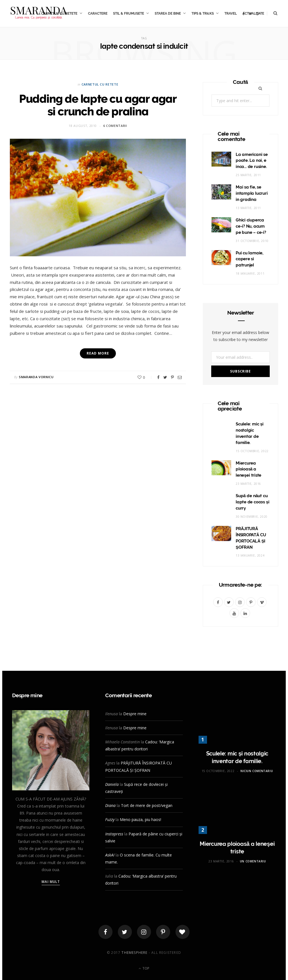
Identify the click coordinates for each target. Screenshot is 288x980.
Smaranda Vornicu (36, 377)
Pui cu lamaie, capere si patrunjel (249, 259)
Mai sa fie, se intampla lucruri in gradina (252, 193)
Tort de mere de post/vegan (147, 805)
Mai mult (51, 882)
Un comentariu (253, 861)
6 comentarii (115, 126)
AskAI (110, 855)
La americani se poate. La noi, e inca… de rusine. (252, 161)
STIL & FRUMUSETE (129, 14)
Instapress (114, 834)
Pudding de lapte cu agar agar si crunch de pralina (98, 105)
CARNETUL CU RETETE (100, 84)
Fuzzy (110, 819)
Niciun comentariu (257, 771)
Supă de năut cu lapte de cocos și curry (253, 502)
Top (144, 968)
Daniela (112, 784)
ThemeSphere (134, 953)
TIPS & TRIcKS (203, 14)
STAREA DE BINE (168, 14)
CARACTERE (98, 14)
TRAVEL (231, 14)
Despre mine (135, 714)
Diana (110, 805)
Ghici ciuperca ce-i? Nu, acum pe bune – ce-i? (251, 226)
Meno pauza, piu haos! (140, 819)
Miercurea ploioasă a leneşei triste (248, 469)
